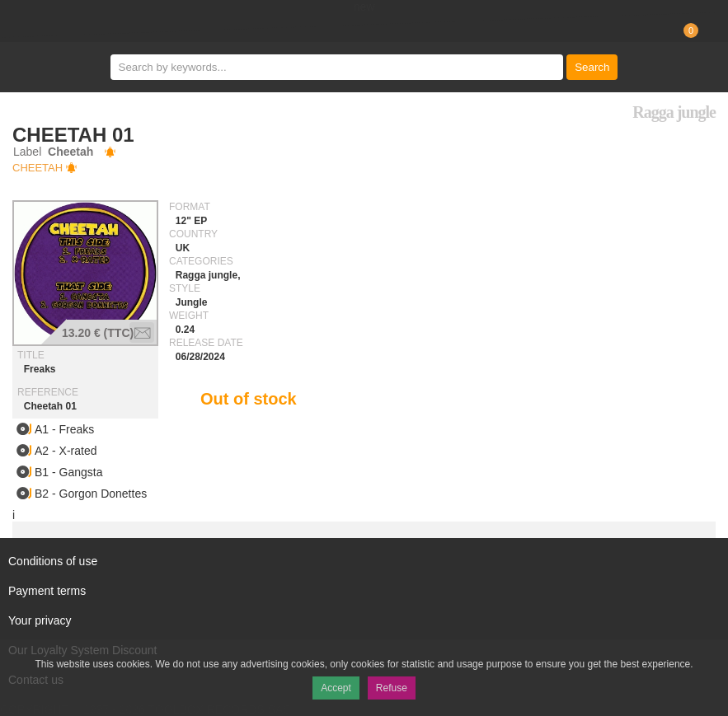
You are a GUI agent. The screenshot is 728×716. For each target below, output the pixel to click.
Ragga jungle (674, 112)
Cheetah (38, 168)
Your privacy (40, 620)
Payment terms (47, 591)
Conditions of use (53, 561)
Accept (336, 688)
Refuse (392, 688)
